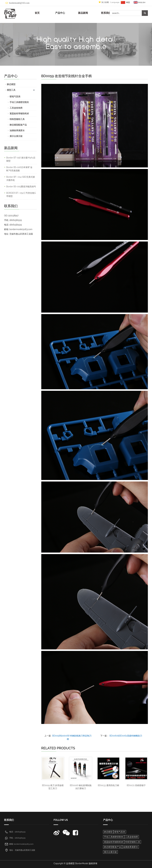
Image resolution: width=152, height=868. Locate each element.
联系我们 (106, 13)
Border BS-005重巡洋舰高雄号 (21, 187)
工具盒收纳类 (16, 108)
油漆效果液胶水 (17, 130)
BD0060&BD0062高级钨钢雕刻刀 (126, 736)
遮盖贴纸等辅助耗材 (19, 114)
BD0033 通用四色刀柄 (108, 785)
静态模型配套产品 (18, 125)
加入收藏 (104, 2)
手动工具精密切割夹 (19, 102)
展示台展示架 (16, 136)
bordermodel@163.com (19, 3)
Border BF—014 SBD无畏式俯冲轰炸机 (21, 179)
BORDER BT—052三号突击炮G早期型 (21, 195)
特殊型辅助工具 (17, 119)
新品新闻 (83, 13)
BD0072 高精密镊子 (136, 785)
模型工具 (11, 90)
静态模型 (11, 84)
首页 (37, 13)
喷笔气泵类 (15, 97)
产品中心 (60, 13)
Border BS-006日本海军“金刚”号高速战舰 (19, 169)
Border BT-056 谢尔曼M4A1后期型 (21, 159)
